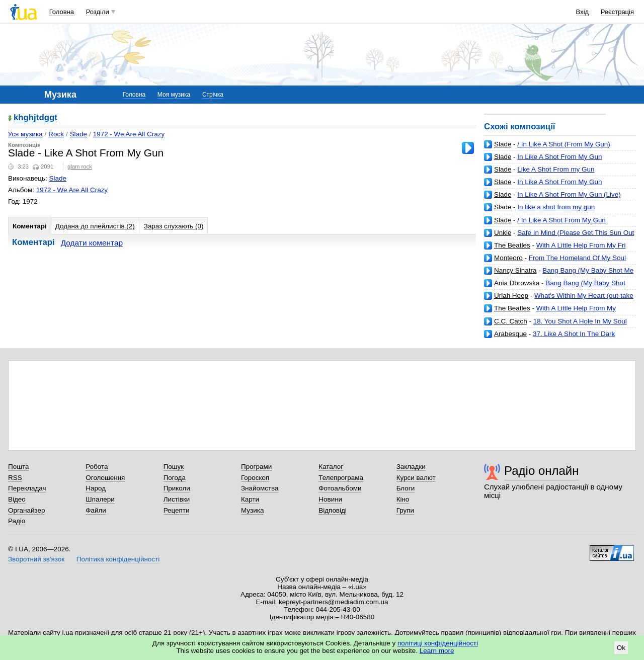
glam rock (80, 167)
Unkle (503, 233)
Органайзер (26, 510)
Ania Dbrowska (517, 283)
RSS (15, 478)
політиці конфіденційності (438, 643)
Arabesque (510, 334)
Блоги (406, 488)
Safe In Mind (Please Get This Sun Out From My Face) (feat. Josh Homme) (559, 237)
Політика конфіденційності (118, 559)
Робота (97, 467)
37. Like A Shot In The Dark (574, 334)
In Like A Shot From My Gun (559, 157)
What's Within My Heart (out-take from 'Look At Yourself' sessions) (559, 300)
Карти (250, 499)
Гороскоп (255, 478)
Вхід (583, 12)
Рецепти (177, 510)
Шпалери (100, 499)
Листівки (177, 499)
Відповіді (333, 510)
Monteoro (508, 258)
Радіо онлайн (542, 471)
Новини (330, 499)
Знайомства (260, 488)
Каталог (331, 467)
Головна (62, 12)
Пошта (18, 467)
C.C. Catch (511, 321)
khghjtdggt (35, 118)
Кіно (403, 499)
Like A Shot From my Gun (556, 169)
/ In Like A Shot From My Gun (561, 220)
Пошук (174, 467)
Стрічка (213, 95)
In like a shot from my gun (556, 207)
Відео (17, 499)
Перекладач (27, 488)
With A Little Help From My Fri (581, 245)
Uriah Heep (511, 296)
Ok (621, 648)
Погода (175, 478)
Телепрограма (341, 478)
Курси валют (416, 478)
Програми (256, 467)
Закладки (411, 467)
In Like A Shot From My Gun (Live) (569, 194)
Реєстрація (617, 12)
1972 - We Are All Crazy (129, 134)
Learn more (437, 651)
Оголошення (105, 478)
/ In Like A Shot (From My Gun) (563, 144)
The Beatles (512, 245)
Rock (56, 134)
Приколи (177, 488)
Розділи (98, 12)
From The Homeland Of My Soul (577, 258)
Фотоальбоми (340, 488)
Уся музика (25, 134)
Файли (96, 510)
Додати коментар (92, 243)
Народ (96, 488)
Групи (405, 510)
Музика (252, 510)
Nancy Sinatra (515, 270)
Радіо (17, 521)
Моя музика (174, 95)
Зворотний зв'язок (36, 559)
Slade (503, 144)
